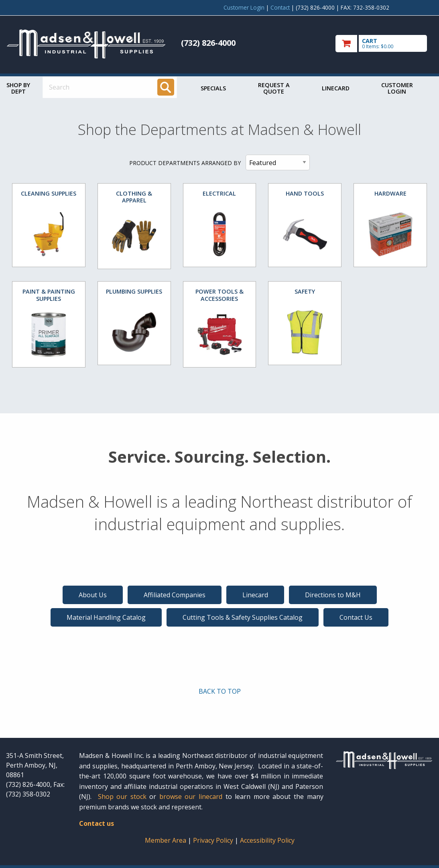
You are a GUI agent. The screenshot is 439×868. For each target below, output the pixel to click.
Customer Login (244, 7)
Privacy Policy (214, 840)
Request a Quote (274, 88)
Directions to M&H (333, 595)
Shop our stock (122, 797)
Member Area (166, 840)
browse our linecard (191, 797)
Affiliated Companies (175, 595)
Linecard (336, 88)
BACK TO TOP (220, 691)
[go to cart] (384, 44)
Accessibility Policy (267, 840)
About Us (93, 595)
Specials (213, 88)
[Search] (166, 87)
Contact (280, 7)
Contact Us (356, 617)
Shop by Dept (18, 88)
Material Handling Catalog (106, 617)
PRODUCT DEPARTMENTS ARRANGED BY (185, 163)
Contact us (97, 823)
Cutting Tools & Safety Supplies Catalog (243, 617)
